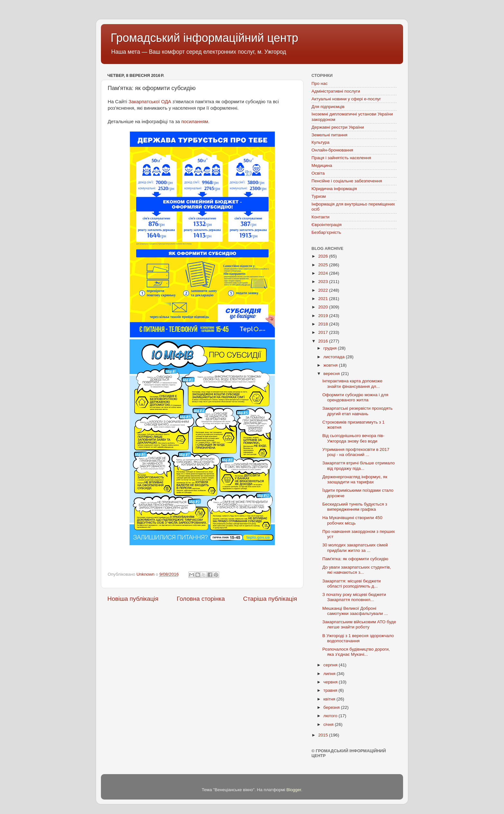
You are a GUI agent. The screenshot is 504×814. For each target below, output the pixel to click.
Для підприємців (328, 107)
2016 (324, 341)
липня (330, 674)
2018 (324, 324)
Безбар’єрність (326, 232)
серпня (331, 665)
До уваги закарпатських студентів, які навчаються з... (357, 570)
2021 (324, 299)
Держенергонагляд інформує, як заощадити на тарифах (355, 479)
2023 (324, 282)
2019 (324, 316)
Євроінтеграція (327, 225)
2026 (324, 256)
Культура (320, 142)
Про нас (319, 83)
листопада (335, 357)
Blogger (294, 790)
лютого (331, 716)
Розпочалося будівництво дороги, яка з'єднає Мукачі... (356, 652)
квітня (330, 699)
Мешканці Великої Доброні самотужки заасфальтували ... (355, 611)
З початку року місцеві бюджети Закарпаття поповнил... (354, 597)
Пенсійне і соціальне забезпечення (347, 181)
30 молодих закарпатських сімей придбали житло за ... (355, 548)
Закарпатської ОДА (150, 102)
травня (331, 690)
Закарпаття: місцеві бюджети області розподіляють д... (352, 584)
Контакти (320, 217)
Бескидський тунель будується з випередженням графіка (355, 507)
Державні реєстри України (338, 127)
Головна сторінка (201, 599)
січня (329, 724)
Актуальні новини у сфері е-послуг (346, 99)
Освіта (318, 173)
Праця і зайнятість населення (341, 158)
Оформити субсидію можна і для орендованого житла (355, 397)
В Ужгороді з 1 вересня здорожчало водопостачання (358, 638)
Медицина (322, 165)
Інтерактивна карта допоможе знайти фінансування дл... (352, 384)
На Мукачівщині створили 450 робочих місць (352, 520)
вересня (332, 374)
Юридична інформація (334, 189)
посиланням (195, 122)
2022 (324, 290)
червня (331, 682)
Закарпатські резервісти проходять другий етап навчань (357, 411)
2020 (324, 307)
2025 (324, 265)
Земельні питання (329, 135)
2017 (324, 332)
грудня (331, 348)
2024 (324, 273)
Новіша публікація (133, 599)
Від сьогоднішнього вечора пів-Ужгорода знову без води (353, 438)
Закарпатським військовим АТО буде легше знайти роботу (359, 624)
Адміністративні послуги (336, 91)
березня (332, 707)
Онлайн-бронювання (332, 150)
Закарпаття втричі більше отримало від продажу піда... (359, 466)
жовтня (331, 365)
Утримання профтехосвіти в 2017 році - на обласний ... (356, 452)
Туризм (319, 196)
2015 (324, 735)
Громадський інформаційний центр (204, 38)
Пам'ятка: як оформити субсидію (355, 559)
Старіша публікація (270, 599)
